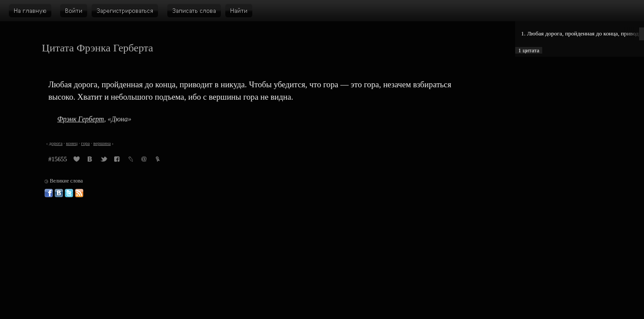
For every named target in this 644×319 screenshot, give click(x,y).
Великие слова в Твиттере (69, 193)
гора (85, 143)
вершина (102, 143)
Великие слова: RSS (79, 193)
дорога (56, 143)
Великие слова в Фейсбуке (49, 193)
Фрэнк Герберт (81, 119)
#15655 (58, 159)
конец (72, 143)
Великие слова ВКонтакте (59, 193)
